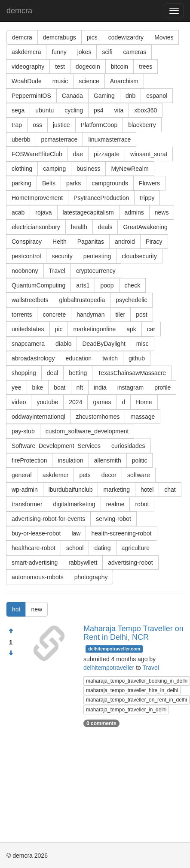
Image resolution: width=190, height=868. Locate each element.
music (60, 81)
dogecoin (88, 67)
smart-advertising (35, 563)
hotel (147, 490)
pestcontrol (26, 256)
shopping (24, 373)
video (19, 402)
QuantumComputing (38, 285)
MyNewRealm (130, 169)
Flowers (149, 183)
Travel (57, 271)
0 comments (101, 723)
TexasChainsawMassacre (132, 373)
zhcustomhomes (98, 417)
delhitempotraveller (109, 668)
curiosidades (128, 446)
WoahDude (27, 81)
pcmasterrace (60, 139)
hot (16, 609)
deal (52, 373)
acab (18, 212)
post (141, 315)
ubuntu (44, 110)
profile (162, 387)
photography (91, 577)
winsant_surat (149, 154)
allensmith (108, 460)
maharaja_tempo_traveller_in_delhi (126, 710)
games (102, 402)
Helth (60, 242)
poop (107, 285)
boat (60, 387)
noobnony (25, 271)
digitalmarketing (74, 504)
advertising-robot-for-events (48, 519)
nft (80, 387)
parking (21, 183)
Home (144, 402)
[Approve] (11, 631)
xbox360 (146, 110)
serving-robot (113, 519)
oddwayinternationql (38, 417)
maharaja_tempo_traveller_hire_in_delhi (132, 690)
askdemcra (26, 52)
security (62, 256)
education (78, 358)
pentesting (97, 256)
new (37, 609)
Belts (49, 183)
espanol (157, 96)
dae (78, 154)
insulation (70, 460)
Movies (164, 37)
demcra (19, 11)
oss (37, 125)
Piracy (154, 242)
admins (134, 212)
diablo (63, 344)
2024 (75, 402)
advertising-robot (130, 563)
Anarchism (124, 81)
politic (140, 460)
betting (78, 373)
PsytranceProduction (101, 198)
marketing (116, 490)
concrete (54, 315)
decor (109, 475)
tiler (121, 315)
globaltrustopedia (82, 300)
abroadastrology (33, 358)
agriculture (136, 548)
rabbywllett (83, 563)
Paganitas (91, 242)
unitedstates (28, 329)
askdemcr (56, 475)
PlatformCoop (99, 125)
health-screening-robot (121, 533)
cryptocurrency (96, 271)
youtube (47, 402)
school (75, 548)
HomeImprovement (37, 198)
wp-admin (25, 490)
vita (119, 110)
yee (17, 387)
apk (131, 329)
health (79, 227)
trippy (147, 198)
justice (61, 125)
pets (85, 475)
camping (54, 169)
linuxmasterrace (109, 139)
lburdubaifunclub (71, 490)
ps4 (99, 110)
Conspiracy (27, 242)
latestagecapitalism (88, 212)
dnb (130, 96)
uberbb (21, 139)
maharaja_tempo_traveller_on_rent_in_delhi (136, 700)
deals (105, 227)
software (139, 475)
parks (74, 183)
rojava (43, 212)
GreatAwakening (145, 227)
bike (38, 387)
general (22, 475)
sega (18, 110)
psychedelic (131, 300)
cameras (135, 52)
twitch (110, 358)
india (100, 387)
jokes (84, 52)
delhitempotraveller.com (114, 649)
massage (142, 417)
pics (92, 37)
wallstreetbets (30, 300)
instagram (130, 387)
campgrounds (110, 183)
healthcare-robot (34, 548)
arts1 (83, 285)
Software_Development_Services (56, 446)
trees (146, 67)
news (162, 212)
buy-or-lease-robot (36, 533)
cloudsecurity (139, 256)
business (88, 169)
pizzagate (107, 154)
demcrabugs (60, 37)
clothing (22, 169)
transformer (27, 504)
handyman (90, 315)
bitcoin (120, 67)
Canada (72, 96)
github (137, 358)
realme (115, 504)
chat (170, 490)
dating (102, 548)
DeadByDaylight (104, 344)
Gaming (104, 96)
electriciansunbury (36, 227)
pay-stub (23, 431)
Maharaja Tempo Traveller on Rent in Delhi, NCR (133, 633)
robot (142, 504)
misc (142, 344)
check (133, 285)
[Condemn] (11, 653)
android (125, 242)
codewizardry (126, 37)
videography (28, 67)
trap (17, 125)
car (151, 329)
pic (59, 329)
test (60, 67)
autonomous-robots (38, 577)
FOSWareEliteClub (37, 154)
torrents (22, 315)
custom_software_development (87, 431)
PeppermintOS (31, 96)
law (76, 533)
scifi (107, 52)
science (89, 81)
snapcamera (28, 344)
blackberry (142, 125)
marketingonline (94, 329)
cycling (74, 110)
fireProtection (29, 460)
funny (59, 52)
